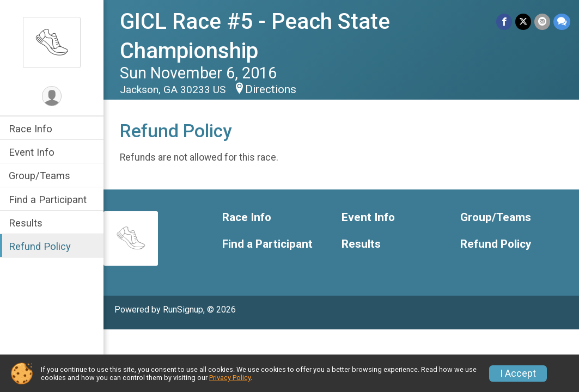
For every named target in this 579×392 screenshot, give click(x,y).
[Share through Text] (562, 22)
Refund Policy (40, 246)
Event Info (32, 152)
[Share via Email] (542, 22)
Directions (271, 89)
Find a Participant (48, 200)
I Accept (518, 373)
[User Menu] (52, 96)
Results (26, 223)
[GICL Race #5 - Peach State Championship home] (52, 42)
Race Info (31, 129)
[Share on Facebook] (504, 22)
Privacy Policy (230, 378)
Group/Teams (39, 176)
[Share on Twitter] (523, 22)
